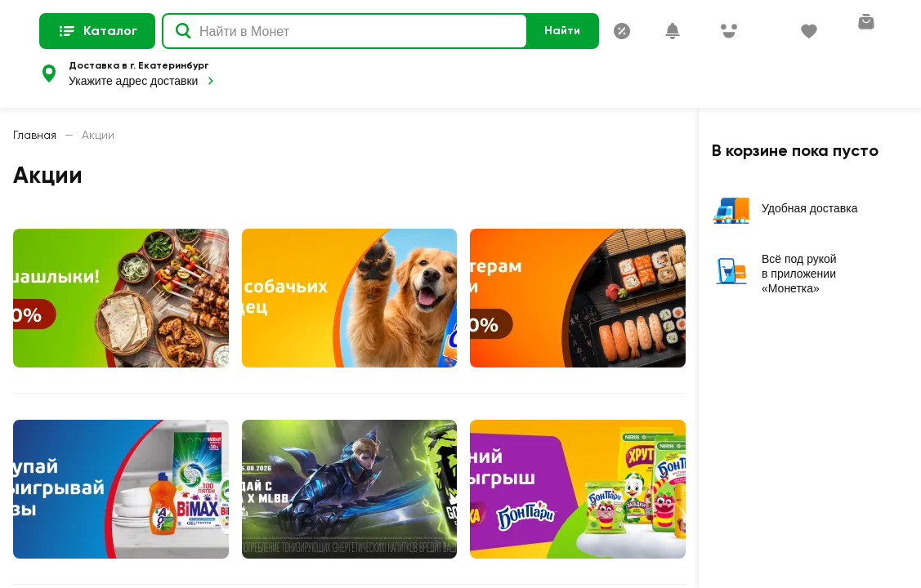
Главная (35, 135)
